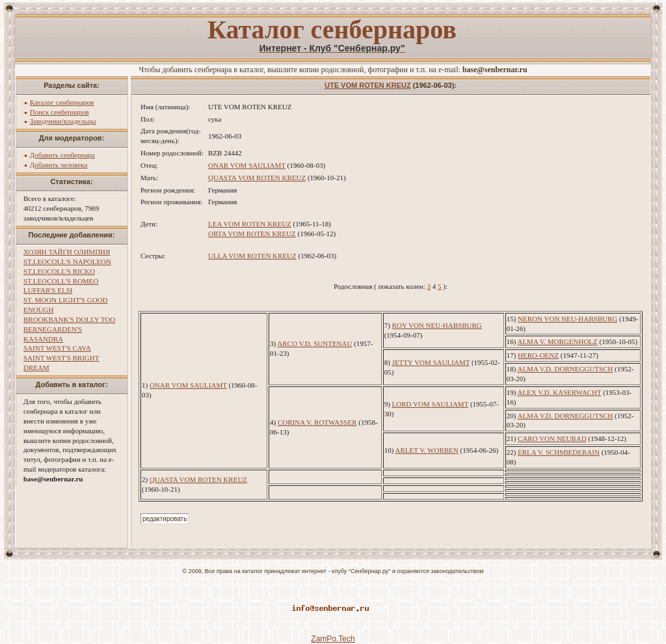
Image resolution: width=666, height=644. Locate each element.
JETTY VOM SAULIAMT (431, 362)
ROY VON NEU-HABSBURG (437, 325)
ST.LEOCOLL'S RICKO (59, 271)
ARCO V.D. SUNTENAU (314, 343)
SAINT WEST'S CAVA (57, 348)
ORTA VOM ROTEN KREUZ (252, 234)
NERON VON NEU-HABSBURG (567, 319)
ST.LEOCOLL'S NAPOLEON (67, 262)
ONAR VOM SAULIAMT (247, 165)
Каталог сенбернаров (62, 102)
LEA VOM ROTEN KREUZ (250, 224)
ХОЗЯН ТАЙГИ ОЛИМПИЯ (67, 252)
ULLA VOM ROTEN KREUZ (252, 256)
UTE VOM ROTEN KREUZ (368, 85)
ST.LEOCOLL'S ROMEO (61, 281)
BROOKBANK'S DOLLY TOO (69, 319)
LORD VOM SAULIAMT (431, 404)
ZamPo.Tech (333, 639)
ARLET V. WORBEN (427, 450)
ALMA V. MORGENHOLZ (557, 342)
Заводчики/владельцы (63, 121)
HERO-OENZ (538, 355)
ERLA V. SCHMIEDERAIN (559, 452)
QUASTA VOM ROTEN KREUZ (257, 178)
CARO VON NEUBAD (552, 438)
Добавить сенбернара (62, 155)
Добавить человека (59, 165)
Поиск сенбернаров (60, 112)
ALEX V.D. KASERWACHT (559, 392)
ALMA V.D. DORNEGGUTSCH (565, 369)
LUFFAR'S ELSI (48, 290)
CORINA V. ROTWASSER (317, 422)
